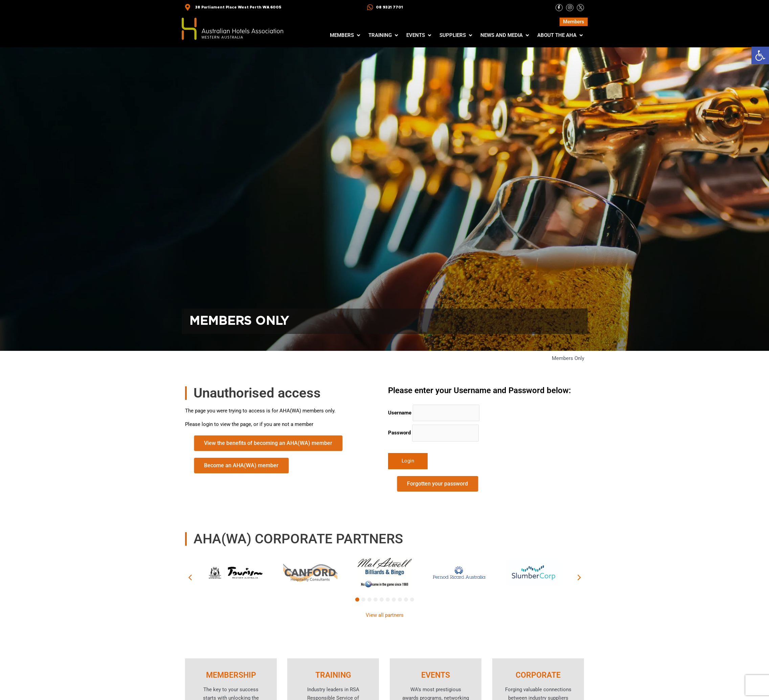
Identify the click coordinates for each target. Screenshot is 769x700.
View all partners (385, 615)
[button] (760, 55)
